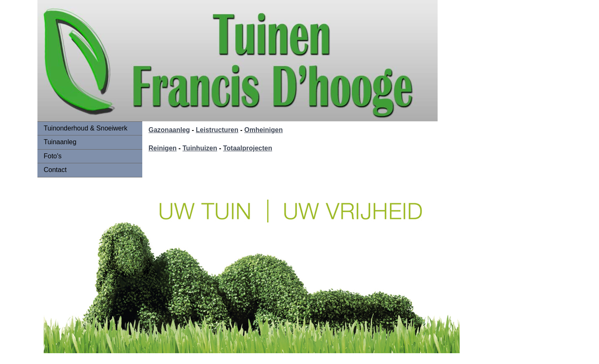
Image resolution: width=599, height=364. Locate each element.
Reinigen (163, 148)
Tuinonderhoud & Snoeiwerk (85, 128)
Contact (55, 170)
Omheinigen (263, 130)
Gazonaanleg (169, 130)
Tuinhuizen (200, 148)
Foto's (53, 156)
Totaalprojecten (248, 148)
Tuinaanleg (60, 142)
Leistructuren (217, 130)
